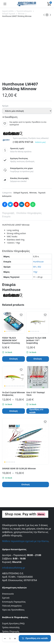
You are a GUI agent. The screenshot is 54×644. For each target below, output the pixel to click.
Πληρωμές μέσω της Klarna (15, 597)
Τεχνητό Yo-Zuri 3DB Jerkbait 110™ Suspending (36, 298)
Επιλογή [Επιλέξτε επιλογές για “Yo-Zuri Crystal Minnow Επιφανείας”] (14, 369)
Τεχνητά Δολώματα (24, 11)
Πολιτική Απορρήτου (12, 563)
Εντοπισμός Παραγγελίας (14, 559)
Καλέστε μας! (40, 100)
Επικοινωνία (8, 551)
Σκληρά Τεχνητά (9, 14)
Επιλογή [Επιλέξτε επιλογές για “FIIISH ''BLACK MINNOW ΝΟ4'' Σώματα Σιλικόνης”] (14, 316)
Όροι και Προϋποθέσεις (13, 567)
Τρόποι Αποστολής (11, 585)
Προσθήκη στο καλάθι (37, 638)
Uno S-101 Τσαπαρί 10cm (36, 351)
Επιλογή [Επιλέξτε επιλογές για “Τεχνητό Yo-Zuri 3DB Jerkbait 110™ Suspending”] (38, 316)
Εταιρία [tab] (6, 174)
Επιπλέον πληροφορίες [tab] (29, 171)
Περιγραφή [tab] (8, 171)
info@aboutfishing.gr (14, 525)
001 (35, 224)
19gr (35, 229)
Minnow (21, 14)
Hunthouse (38, 219)
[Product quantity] (10, 638)
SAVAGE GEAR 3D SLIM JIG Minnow (19, 426)
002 (39, 224)
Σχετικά (6, 555)
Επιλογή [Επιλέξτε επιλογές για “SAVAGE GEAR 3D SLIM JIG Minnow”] (25, 442)
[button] (5, 81)
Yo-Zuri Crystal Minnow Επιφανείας (13, 351)
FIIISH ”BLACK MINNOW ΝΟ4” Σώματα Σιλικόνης (11, 298)
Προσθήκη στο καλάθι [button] (36, 369)
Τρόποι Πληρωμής (11, 589)
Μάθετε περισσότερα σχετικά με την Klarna (25, 499)
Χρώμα (5, 63)
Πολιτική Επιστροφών (12, 593)
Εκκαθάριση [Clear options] (11, 75)
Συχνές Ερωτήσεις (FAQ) (13, 581)
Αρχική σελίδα (8, 11)
